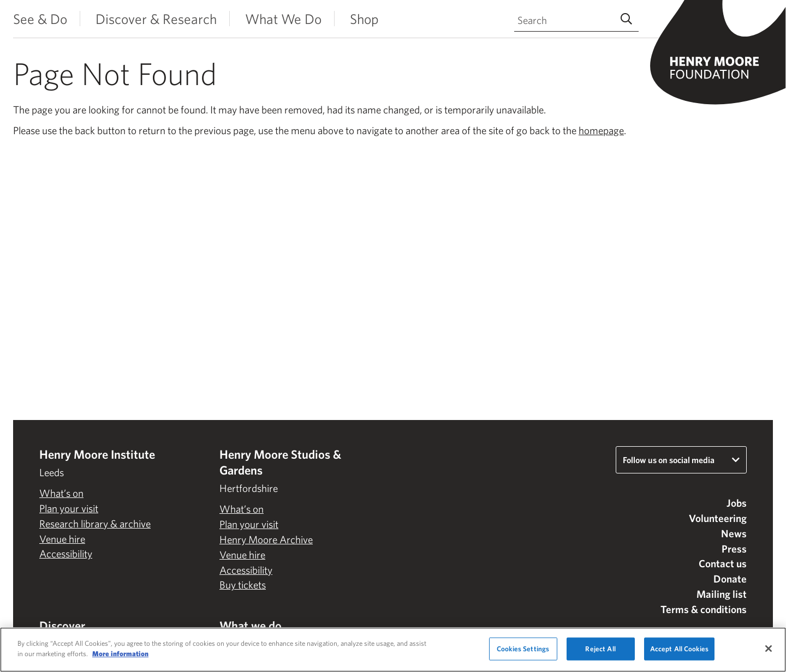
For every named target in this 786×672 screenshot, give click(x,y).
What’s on (61, 493)
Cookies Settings (523, 649)
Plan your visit (69, 508)
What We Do (283, 19)
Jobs (737, 503)
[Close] (769, 649)
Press (734, 549)
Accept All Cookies (679, 649)
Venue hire (62, 539)
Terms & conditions (704, 609)
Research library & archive (95, 524)
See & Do (40, 19)
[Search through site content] (576, 21)
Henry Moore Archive (266, 539)
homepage (601, 130)
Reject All (600, 649)
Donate (730, 579)
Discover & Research (156, 19)
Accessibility (66, 554)
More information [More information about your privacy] (120, 654)
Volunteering (718, 518)
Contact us (723, 563)
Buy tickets (243, 585)
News (734, 533)
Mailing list (722, 594)
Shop (364, 19)
